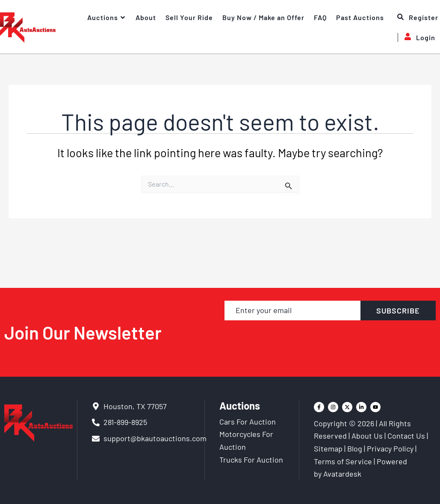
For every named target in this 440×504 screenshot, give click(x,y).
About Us (367, 436)
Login (416, 37)
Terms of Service (343, 461)
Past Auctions (360, 17)
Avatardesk (342, 474)
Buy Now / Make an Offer (263, 17)
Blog (355, 448)
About (146, 17)
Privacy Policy (390, 448)
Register (418, 18)
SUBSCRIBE (398, 311)
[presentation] (330, 340)
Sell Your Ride (189, 17)
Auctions (107, 18)
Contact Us (406, 436)
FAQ (320, 17)
